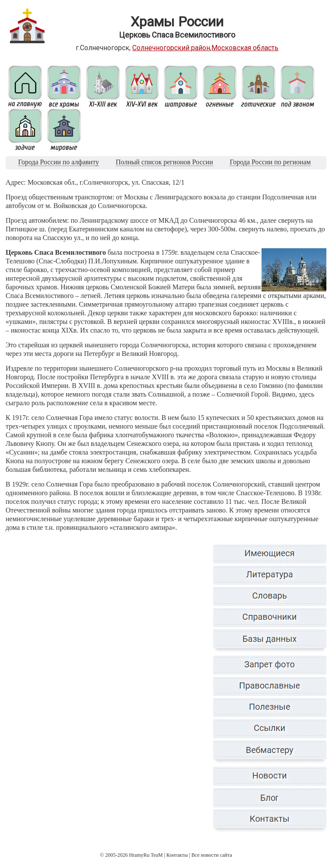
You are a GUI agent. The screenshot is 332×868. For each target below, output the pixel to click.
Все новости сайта (212, 855)
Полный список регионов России (164, 162)
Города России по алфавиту (59, 162)
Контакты (177, 855)
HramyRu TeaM (146, 855)
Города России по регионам (270, 162)
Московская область (245, 48)
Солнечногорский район (171, 48)
